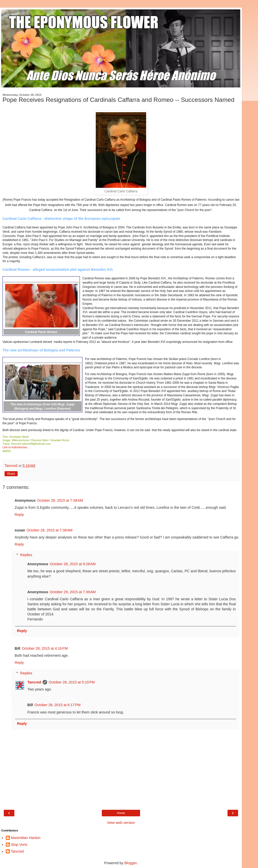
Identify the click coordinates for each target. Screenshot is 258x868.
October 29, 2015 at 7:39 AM (73, 592)
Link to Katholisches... (16, 447)
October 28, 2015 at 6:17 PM (58, 705)
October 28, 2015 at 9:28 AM (73, 564)
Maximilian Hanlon (26, 838)
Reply (19, 515)
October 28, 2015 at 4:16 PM (45, 648)
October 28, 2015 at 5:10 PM (72, 682)
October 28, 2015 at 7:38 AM (60, 500)
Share (11, 474)
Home (121, 813)
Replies (26, 555)
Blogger (131, 863)
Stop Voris (19, 845)
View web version (121, 823)
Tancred (34, 682)
